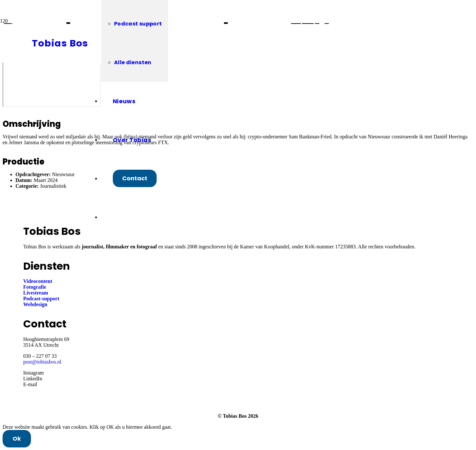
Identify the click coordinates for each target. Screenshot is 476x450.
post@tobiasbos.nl (42, 362)
